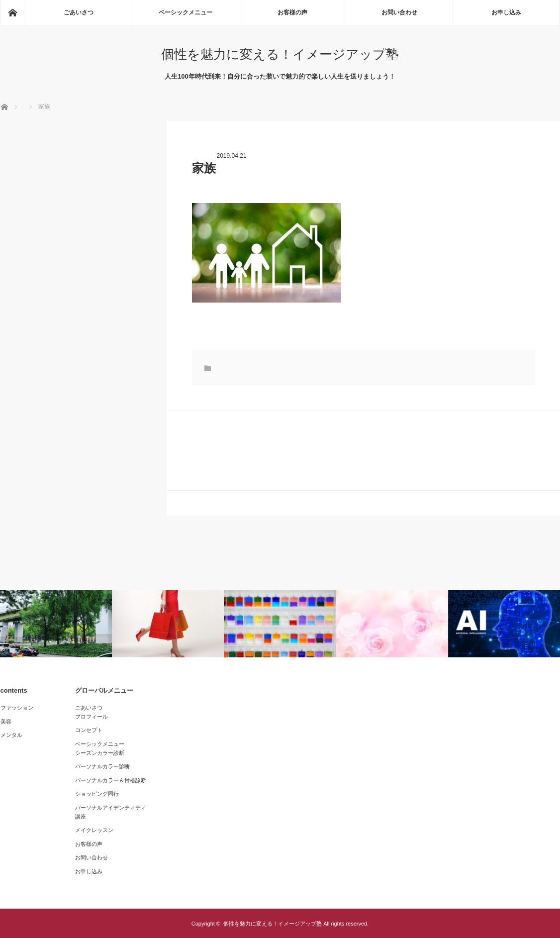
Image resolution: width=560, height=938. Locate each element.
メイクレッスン (94, 830)
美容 (6, 722)
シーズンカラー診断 (100, 753)
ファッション (17, 708)
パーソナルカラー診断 (102, 766)
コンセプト (89, 730)
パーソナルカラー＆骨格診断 (111, 780)
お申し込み (506, 12)
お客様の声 (292, 12)
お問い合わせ (399, 12)
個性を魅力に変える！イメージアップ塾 (280, 54)
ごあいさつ (79, 12)
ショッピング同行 (97, 794)
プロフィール (92, 717)
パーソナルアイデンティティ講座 (111, 812)
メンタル (11, 735)
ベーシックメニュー (186, 12)
